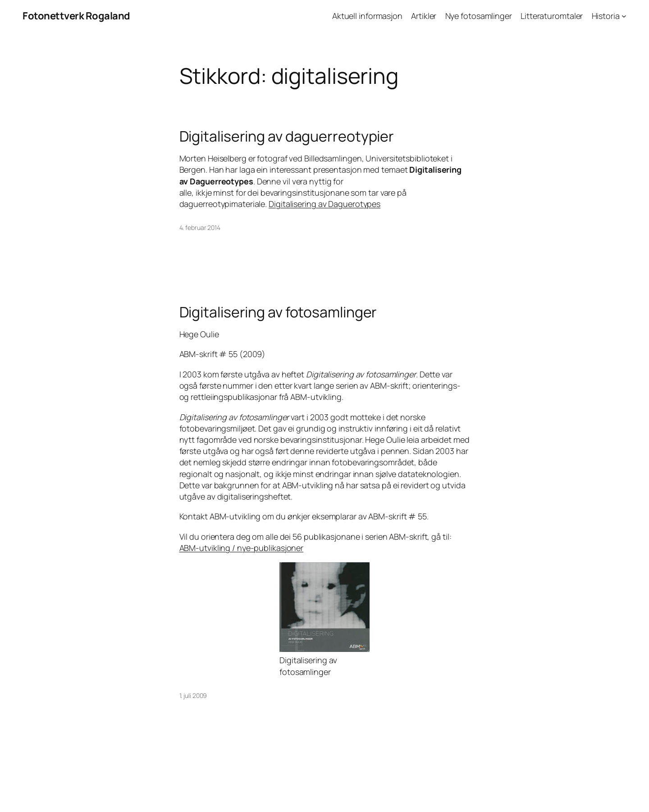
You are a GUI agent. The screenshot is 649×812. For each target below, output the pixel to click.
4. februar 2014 (200, 227)
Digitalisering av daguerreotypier (287, 136)
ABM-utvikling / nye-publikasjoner (242, 548)
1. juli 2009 (193, 695)
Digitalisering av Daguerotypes (324, 204)
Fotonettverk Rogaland (76, 16)
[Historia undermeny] (624, 16)
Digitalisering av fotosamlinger (278, 312)
